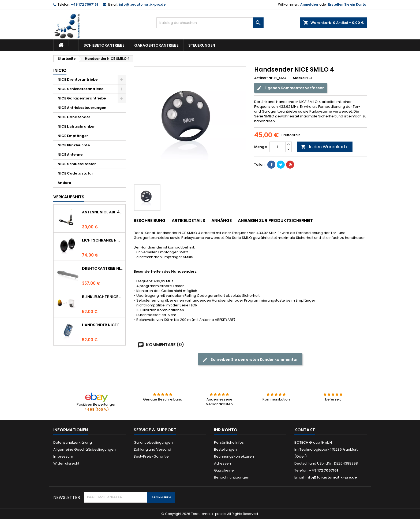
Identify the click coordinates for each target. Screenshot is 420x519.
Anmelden (309, 4)
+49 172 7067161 (85, 4)
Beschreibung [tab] (150, 220)
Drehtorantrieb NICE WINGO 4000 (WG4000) (103, 268)
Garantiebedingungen (153, 442)
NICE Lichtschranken (77, 126)
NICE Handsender (74, 117)
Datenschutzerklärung (73, 442)
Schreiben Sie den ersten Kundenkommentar (250, 360)
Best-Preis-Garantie (151, 456)
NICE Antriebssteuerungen (82, 108)
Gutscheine (224, 470)
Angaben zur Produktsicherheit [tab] (275, 220)
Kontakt (305, 430)
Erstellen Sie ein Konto (347, 4)
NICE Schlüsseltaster (77, 164)
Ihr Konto (226, 430)
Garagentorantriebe (156, 45)
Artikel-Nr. (264, 78)
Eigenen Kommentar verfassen (291, 88)
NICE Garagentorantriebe (82, 98)
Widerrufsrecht (66, 463)
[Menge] (277, 147)
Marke (299, 78)
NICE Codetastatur (75, 173)
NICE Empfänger (73, 136)
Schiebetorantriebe (104, 45)
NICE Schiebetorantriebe (80, 89)
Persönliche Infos (229, 442)
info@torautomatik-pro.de (142, 4)
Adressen (222, 463)
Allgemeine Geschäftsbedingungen (85, 449)
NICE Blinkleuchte (74, 145)
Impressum (63, 456)
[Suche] (210, 23)
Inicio (60, 70)
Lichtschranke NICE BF (103, 240)
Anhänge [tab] (222, 220)
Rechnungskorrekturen (234, 456)
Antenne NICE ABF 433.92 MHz (103, 212)
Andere (64, 183)
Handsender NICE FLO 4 (103, 325)
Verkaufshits (69, 197)
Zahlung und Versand (152, 449)
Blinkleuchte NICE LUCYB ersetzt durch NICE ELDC (103, 297)
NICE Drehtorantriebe (78, 79)
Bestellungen (225, 449)
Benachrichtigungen (232, 477)
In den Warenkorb (324, 147)
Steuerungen (202, 45)
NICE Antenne (70, 155)
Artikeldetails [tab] (188, 220)
